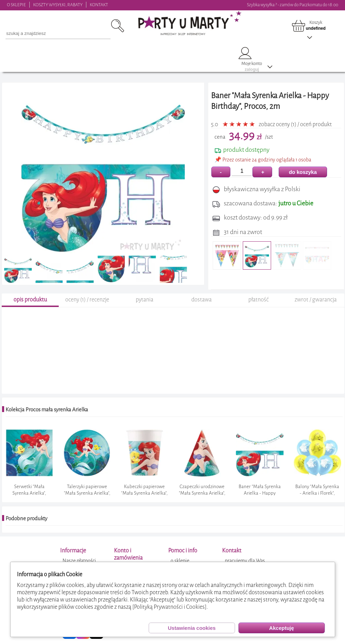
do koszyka (303, 172)
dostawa (202, 300)
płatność (258, 300)
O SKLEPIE (16, 5)
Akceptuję (281, 628)
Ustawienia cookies (192, 628)
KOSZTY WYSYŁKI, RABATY (58, 5)
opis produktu (30, 300)
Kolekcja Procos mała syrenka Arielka (47, 410)
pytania (145, 300)
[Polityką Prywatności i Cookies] (169, 607)
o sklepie (180, 561)
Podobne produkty (26, 519)
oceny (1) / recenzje (87, 300)
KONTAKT (99, 5)
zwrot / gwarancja (316, 300)
